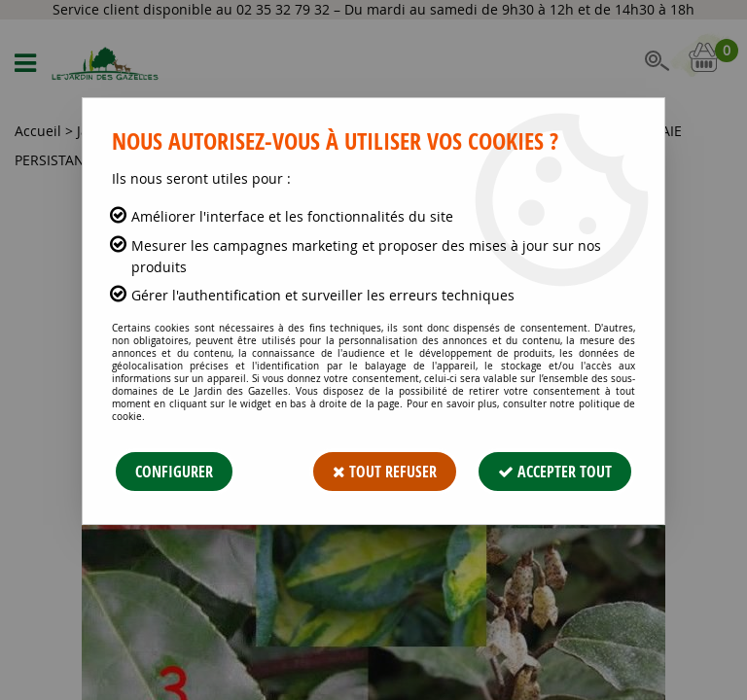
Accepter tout (555, 472)
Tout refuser (385, 472)
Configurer (174, 472)
